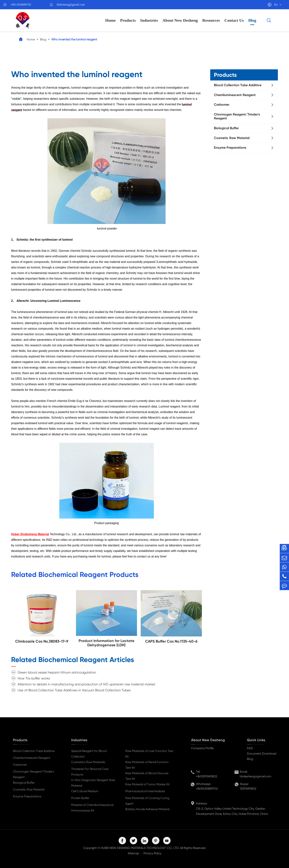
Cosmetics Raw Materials (88, 762)
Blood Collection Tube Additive (238, 85)
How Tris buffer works (34, 678)
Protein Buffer (80, 798)
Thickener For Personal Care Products (90, 772)
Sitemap (133, 853)
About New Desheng (180, 20)
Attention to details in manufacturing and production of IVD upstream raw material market (86, 684)
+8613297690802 (206, 776)
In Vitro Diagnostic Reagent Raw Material (93, 783)
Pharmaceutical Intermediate (145, 791)
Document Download (262, 754)
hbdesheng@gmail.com (71, 5)
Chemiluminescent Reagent (235, 95)
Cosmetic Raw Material (232, 138)
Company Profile (202, 748)
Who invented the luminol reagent (74, 39)
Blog (252, 20)
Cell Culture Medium (85, 791)
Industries (149, 20)
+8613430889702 (21, 5)
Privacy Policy (152, 853)
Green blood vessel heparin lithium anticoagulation (57, 672)
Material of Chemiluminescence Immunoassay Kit (92, 808)
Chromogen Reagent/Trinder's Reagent (237, 116)
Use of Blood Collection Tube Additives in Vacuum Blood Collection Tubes (74, 690)
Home (110, 20)
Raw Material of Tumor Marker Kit (147, 784)
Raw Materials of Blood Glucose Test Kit (147, 776)
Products (128, 20)
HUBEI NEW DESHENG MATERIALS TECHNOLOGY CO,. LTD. (140, 848)
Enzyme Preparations (230, 148)
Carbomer (222, 105)
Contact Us (234, 20)
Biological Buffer (226, 128)
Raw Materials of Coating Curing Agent (147, 801)
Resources (211, 20)
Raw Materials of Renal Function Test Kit (147, 765)
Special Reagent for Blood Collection (89, 754)
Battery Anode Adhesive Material (147, 809)
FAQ (250, 748)
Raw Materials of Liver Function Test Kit (149, 754)
